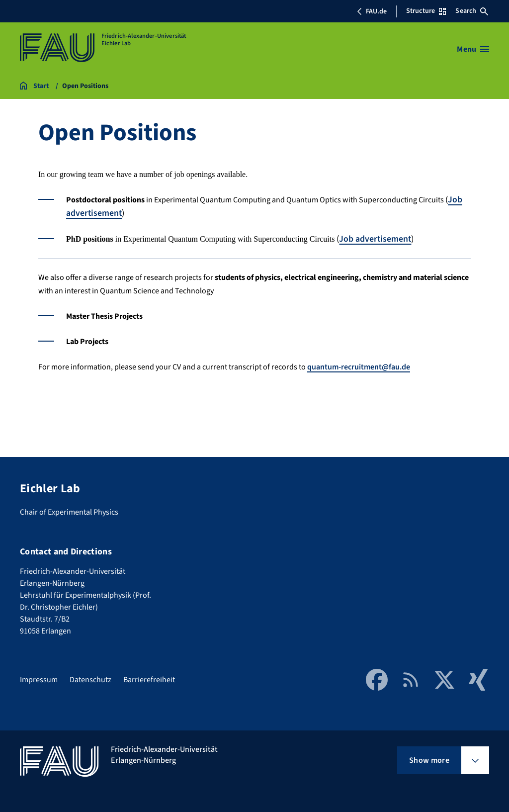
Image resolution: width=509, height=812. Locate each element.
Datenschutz (90, 679)
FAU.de (372, 11)
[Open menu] (473, 49)
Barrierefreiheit (149, 679)
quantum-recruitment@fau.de (359, 366)
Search (472, 11)
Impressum (39, 679)
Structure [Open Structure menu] (426, 11)
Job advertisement (376, 238)
